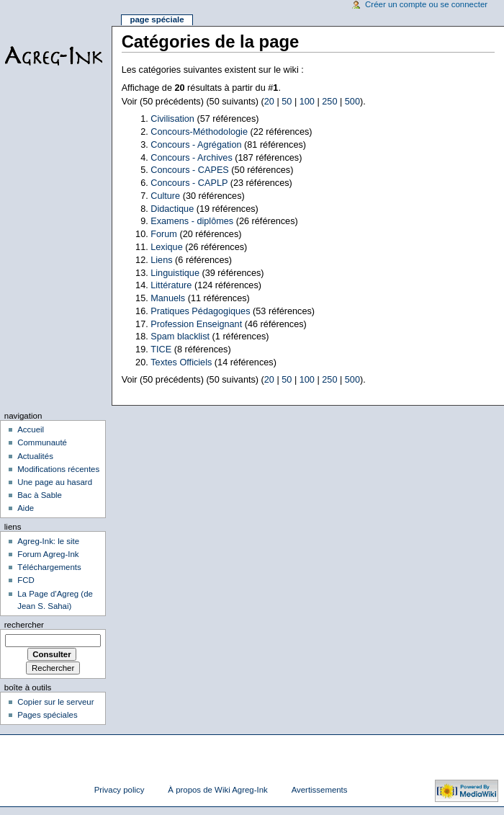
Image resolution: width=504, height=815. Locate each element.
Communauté (42, 442)
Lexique (166, 247)
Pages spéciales (47, 715)
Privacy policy (120, 790)
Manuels (168, 298)
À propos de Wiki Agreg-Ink (217, 790)
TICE (161, 349)
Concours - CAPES (190, 170)
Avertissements (320, 790)
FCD (26, 580)
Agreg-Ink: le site (48, 541)
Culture (165, 196)
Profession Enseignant (196, 324)
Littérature (171, 285)
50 (287, 102)
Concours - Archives (192, 158)
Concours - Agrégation (196, 145)
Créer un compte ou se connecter (426, 4)
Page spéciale (157, 19)
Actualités (35, 456)
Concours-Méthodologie (199, 132)
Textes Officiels (181, 362)
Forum (164, 234)
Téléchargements (49, 567)
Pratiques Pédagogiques (200, 311)
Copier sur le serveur (55, 702)
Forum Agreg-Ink (48, 554)
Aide (26, 508)
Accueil (31, 429)
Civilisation (172, 119)
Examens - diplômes (192, 221)
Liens (161, 260)
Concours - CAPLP (189, 183)
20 (269, 102)
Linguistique (175, 273)
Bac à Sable (40, 495)
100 (307, 102)
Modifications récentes (58, 469)
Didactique (172, 209)
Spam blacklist (180, 337)
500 (352, 102)
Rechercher (24, 625)
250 (329, 102)
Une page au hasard (55, 482)
